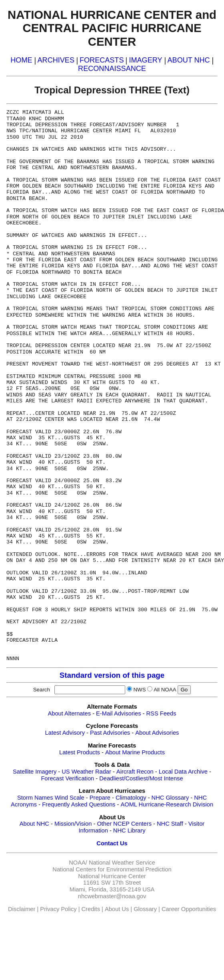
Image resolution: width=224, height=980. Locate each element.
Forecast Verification (67, 778)
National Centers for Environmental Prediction (112, 869)
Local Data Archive (183, 772)
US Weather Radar (86, 772)
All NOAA (165, 690)
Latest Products (80, 752)
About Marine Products (135, 752)
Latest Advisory (65, 733)
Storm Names (35, 798)
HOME (21, 60)
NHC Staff (170, 824)
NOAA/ (78, 863)
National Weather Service (122, 863)
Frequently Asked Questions (79, 804)
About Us (117, 909)
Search (43, 690)
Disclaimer (22, 909)
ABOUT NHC (189, 60)
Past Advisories (110, 733)
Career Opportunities (189, 909)
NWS (139, 690)
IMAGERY (145, 60)
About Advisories (157, 733)
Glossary (145, 909)
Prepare (100, 798)
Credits (91, 909)
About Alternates (70, 713)
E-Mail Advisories (118, 713)
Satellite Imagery (35, 772)
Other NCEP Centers (124, 824)
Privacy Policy (58, 909)
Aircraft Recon (135, 772)
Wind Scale (70, 798)
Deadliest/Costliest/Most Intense (141, 778)
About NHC (34, 824)
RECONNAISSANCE (112, 69)
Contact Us (112, 843)
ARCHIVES (56, 60)
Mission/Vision (73, 824)
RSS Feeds (161, 713)
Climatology (131, 798)
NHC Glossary (170, 798)
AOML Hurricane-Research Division (167, 804)
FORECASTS (102, 60)
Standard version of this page (112, 675)
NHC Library (129, 830)
